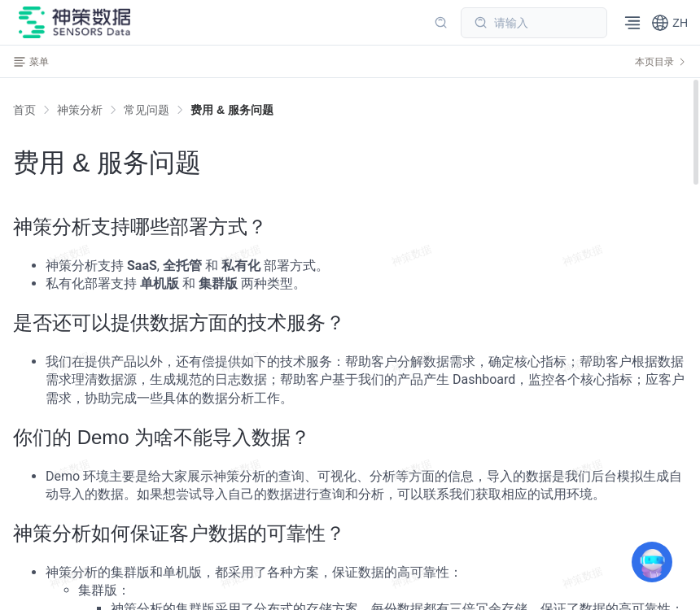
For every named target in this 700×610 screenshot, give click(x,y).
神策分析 (80, 110)
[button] (669, 23)
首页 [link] (24, 110)
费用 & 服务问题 (232, 110)
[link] (80, 110)
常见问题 (147, 110)
